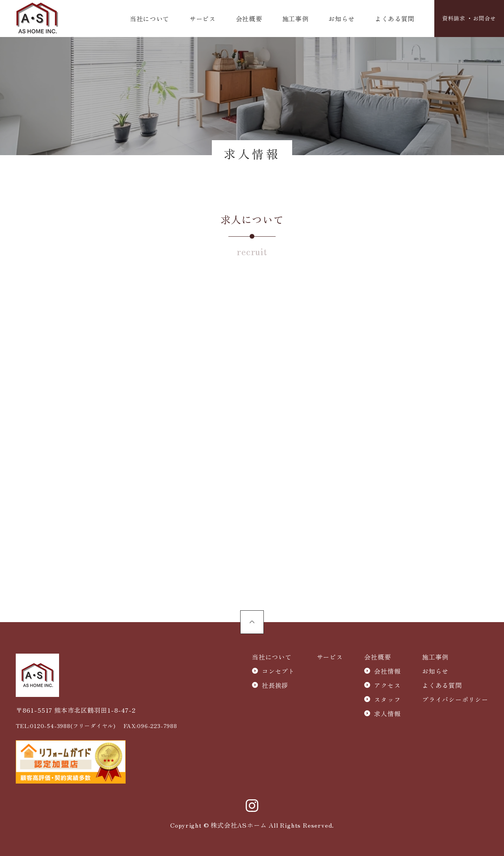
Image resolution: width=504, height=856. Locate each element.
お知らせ (336, 19)
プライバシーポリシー (455, 700)
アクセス (387, 686)
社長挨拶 (275, 686)
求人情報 (387, 714)
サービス (201, 19)
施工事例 (292, 19)
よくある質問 (388, 19)
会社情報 (387, 671)
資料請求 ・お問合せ (465, 19)
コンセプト (278, 671)
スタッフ (387, 700)
